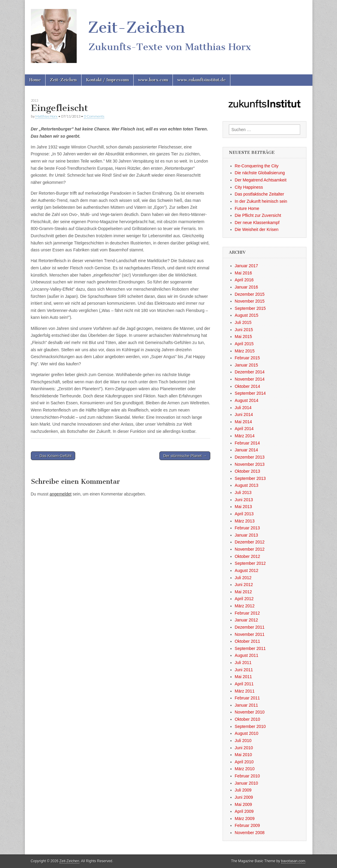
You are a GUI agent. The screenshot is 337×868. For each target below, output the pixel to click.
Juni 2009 (244, 797)
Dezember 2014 (250, 372)
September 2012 (250, 563)
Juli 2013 (243, 492)
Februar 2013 (247, 528)
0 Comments (94, 116)
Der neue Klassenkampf (257, 223)
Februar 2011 (247, 698)
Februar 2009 (247, 825)
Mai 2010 (244, 755)
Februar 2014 (247, 443)
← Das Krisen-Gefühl (53, 456)
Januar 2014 (247, 450)
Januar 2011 (247, 705)
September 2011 (250, 648)
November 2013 (250, 464)
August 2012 (247, 570)
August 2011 (247, 655)
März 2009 (245, 819)
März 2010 (245, 769)
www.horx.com (153, 80)
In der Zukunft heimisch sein (261, 201)
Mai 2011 (244, 677)
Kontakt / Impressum (107, 80)
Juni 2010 (244, 748)
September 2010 (250, 726)
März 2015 (245, 351)
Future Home (247, 208)
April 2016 (244, 280)
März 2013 (245, 521)
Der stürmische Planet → (185, 456)
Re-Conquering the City (257, 166)
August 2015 (247, 315)
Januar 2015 (247, 365)
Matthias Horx (46, 116)
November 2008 (250, 833)
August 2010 (247, 733)
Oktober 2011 (248, 641)
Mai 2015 (244, 337)
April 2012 (244, 599)
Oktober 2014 (248, 386)
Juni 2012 (244, 585)
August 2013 (247, 485)
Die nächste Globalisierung (260, 173)
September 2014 (250, 393)
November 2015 (250, 301)
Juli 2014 (243, 408)
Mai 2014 (244, 422)
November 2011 (250, 634)
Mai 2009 (244, 804)
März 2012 (245, 606)
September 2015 (250, 308)
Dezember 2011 (250, 627)
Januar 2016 (247, 287)
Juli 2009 (243, 790)
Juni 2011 (244, 670)
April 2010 (244, 762)
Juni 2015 (244, 330)
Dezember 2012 (250, 542)
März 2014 (245, 436)
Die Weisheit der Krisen (257, 229)
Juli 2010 (243, 741)
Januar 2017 (247, 266)
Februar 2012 (247, 613)
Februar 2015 (247, 358)
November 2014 (250, 379)
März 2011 (245, 691)
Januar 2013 (247, 535)
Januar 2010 (247, 783)
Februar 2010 (247, 776)
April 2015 (244, 344)
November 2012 (250, 549)
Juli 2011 (243, 663)
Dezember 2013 (250, 457)
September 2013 (250, 478)
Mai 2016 (244, 273)
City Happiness (249, 187)
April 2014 (244, 429)
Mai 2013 (244, 507)
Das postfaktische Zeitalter (260, 194)
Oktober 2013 (248, 471)
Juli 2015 (243, 322)
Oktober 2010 (248, 719)
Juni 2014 (244, 415)
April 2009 (244, 811)
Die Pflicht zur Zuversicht (258, 215)
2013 (34, 100)
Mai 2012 (244, 592)
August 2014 (247, 400)
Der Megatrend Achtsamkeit (261, 180)
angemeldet (61, 494)
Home (35, 80)
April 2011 (244, 684)
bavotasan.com (293, 861)
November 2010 (250, 712)
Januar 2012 (247, 620)
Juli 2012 (243, 578)
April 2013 (244, 514)
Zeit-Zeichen (63, 80)
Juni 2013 (244, 500)
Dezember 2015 (250, 294)
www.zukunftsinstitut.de (201, 80)
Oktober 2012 (248, 556)
